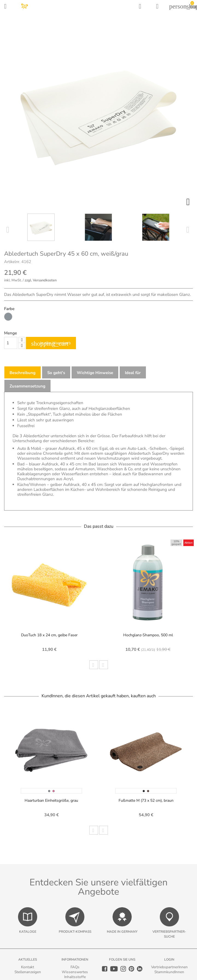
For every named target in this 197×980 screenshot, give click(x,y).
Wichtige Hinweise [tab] (95, 373)
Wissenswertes (75, 972)
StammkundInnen (169, 972)
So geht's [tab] (56, 373)
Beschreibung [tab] (23, 373)
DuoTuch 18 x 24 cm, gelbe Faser (49, 635)
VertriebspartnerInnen (169, 967)
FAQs (75, 967)
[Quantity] (11, 343)
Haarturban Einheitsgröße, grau (51, 800)
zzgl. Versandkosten (41, 280)
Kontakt (28, 967)
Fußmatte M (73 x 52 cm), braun (146, 800)
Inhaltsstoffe (75, 977)
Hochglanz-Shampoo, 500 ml (148, 635)
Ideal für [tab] (133, 373)
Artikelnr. (12, 262)
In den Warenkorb (51, 343)
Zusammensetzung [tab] (27, 386)
